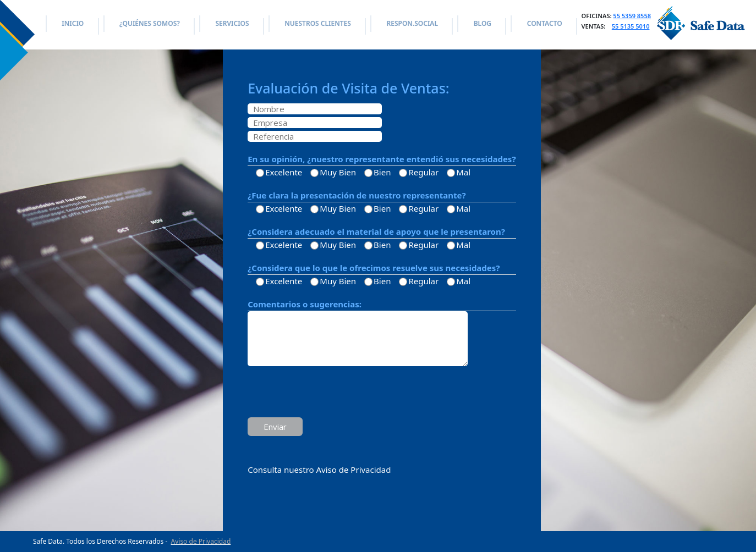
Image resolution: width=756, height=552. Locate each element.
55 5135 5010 (631, 26)
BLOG (483, 23)
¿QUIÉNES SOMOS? (150, 23)
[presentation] (331, 393)
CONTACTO (545, 23)
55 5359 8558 (632, 16)
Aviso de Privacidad (201, 541)
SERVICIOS (232, 23)
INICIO (73, 23)
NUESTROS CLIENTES (317, 23)
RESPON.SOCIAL (412, 23)
